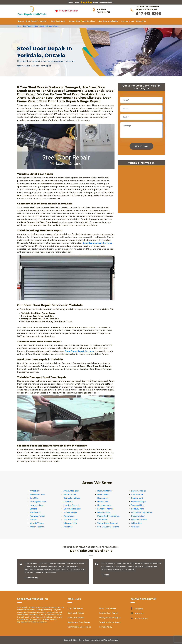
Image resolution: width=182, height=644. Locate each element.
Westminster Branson (108, 523)
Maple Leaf (35, 512)
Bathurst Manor (105, 491)
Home (21, 21)
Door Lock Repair (76, 613)
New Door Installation (108, 21)
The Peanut (103, 520)
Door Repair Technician (37, 21)
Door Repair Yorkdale (30, 26)
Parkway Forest (37, 516)
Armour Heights (71, 491)
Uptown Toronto (139, 520)
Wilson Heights (37, 527)
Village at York (70, 523)
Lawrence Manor (105, 509)
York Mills (68, 527)
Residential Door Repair (79, 622)
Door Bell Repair (75, 608)
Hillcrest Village (138, 502)
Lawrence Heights (72, 509)
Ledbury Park (137, 509)
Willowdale (136, 523)
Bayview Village (138, 491)
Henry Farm (103, 502)
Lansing (33, 509)
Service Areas (128, 21)
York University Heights (108, 527)
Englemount (137, 498)
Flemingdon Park (38, 502)
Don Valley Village (72, 498)
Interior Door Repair (108, 613)
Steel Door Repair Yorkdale (49, 26)
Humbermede (104, 505)
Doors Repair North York (89, 640)
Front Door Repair (108, 608)
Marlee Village (70, 512)
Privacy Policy (106, 627)
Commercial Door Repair (79, 627)
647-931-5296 (148, 14)
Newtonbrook (104, 512)
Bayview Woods (37, 494)
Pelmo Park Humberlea (108, 516)
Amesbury (35, 491)
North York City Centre (142, 512)
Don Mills (34, 498)
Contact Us (141, 21)
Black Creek (103, 494)
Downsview (103, 498)
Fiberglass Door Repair (110, 618)
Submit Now (141, 146)
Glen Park (68, 502)
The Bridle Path (71, 520)
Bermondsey (70, 494)
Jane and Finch (138, 505)
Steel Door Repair (76, 618)
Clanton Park (137, 494)
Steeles (33, 520)
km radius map (141, 190)
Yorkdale (135, 527)
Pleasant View (138, 516)
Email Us (139, 613)
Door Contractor (58, 21)
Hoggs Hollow (36, 505)
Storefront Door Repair (110, 622)
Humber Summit (71, 505)
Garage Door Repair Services (82, 21)
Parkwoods (69, 516)
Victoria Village (37, 523)
